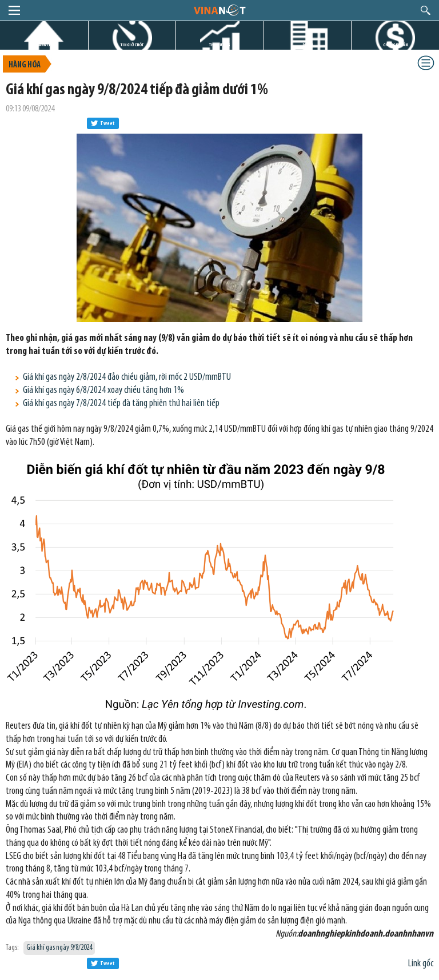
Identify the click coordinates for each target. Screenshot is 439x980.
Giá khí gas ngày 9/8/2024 (59, 948)
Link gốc (421, 964)
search (426, 10)
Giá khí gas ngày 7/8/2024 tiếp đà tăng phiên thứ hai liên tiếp (121, 403)
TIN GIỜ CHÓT (132, 45)
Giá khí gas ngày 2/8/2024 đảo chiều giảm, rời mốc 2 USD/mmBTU (127, 377)
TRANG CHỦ (44, 45)
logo (219, 10)
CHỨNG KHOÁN (395, 45)
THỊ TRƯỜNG (219, 45)
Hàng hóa (25, 65)
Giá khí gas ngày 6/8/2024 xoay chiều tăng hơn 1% (103, 390)
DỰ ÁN (308, 45)
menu (14, 10)
